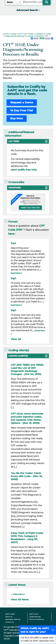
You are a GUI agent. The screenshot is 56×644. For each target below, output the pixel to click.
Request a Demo (22, 102)
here (11, 234)
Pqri (13, 243)
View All (16, 339)
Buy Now (17, 118)
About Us (9, 617)
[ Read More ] (19, 594)
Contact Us (9, 622)
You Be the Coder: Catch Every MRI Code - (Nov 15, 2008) (27, 476)
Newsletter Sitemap (13, 619)
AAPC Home (34, 614)
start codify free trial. (24, 170)
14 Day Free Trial (22, 110)
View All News (20, 600)
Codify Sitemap (35, 617)
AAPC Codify (10, 614)
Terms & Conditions (37, 619)
